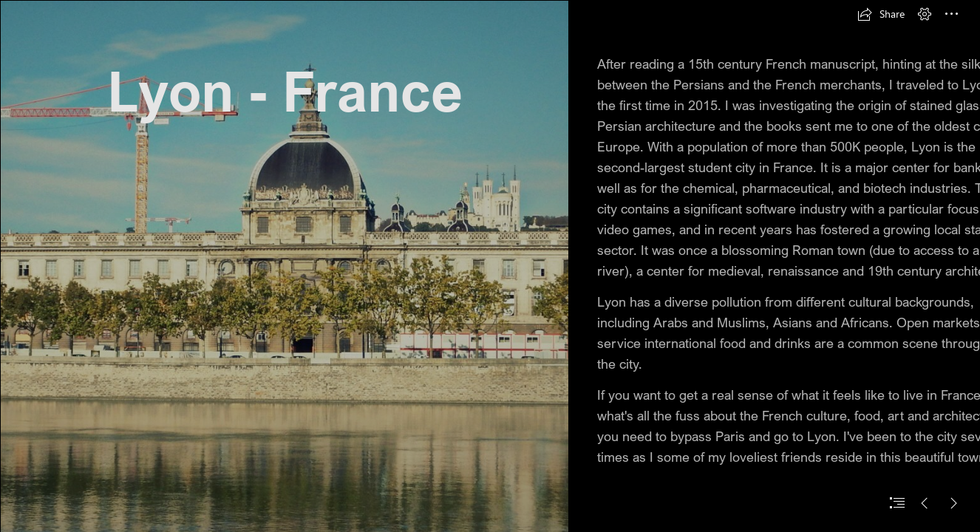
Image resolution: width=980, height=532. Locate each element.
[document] (490, 266)
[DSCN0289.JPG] (284, 266)
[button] (881, 14)
